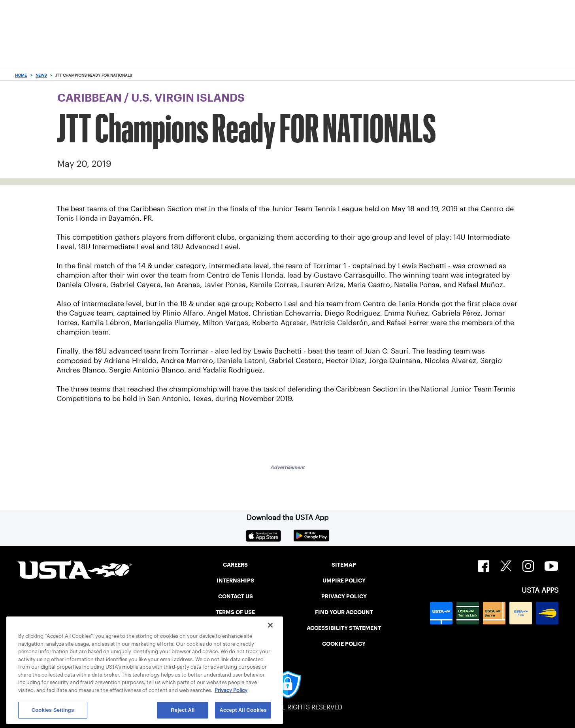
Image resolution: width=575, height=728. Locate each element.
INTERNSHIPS (235, 581)
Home (21, 75)
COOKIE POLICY (344, 644)
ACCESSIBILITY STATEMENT (344, 628)
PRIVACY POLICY (344, 596)
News (41, 75)
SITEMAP (344, 565)
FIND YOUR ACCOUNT (344, 612)
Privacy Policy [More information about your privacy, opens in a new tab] (231, 690)
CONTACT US (236, 596)
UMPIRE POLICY (344, 581)
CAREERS (235, 565)
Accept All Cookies (243, 710)
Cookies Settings (53, 710)
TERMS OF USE (235, 612)
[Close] (270, 625)
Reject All (183, 710)
